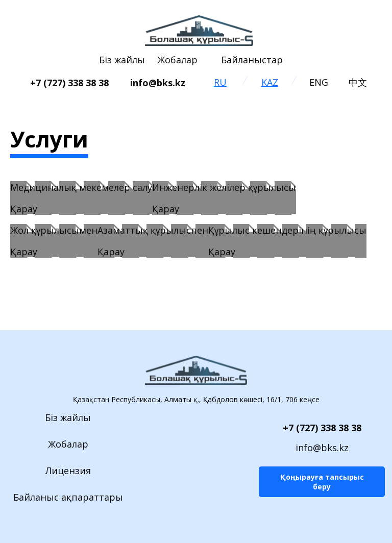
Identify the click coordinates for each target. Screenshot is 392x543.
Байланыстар (252, 60)
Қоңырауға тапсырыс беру (322, 482)
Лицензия (68, 471)
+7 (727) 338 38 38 (322, 428)
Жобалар (177, 60)
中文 (358, 82)
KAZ (270, 82)
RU (220, 82)
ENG (319, 82)
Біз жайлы (122, 60)
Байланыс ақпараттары (68, 497)
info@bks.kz (322, 448)
